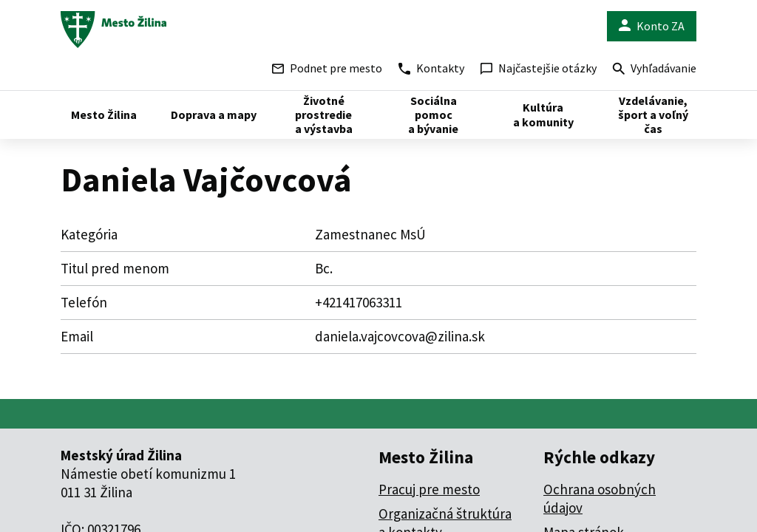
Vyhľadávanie (655, 70)
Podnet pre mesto (327, 68)
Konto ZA (652, 26)
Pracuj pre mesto (429, 489)
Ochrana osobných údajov (600, 498)
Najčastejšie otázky (539, 68)
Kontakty (431, 68)
